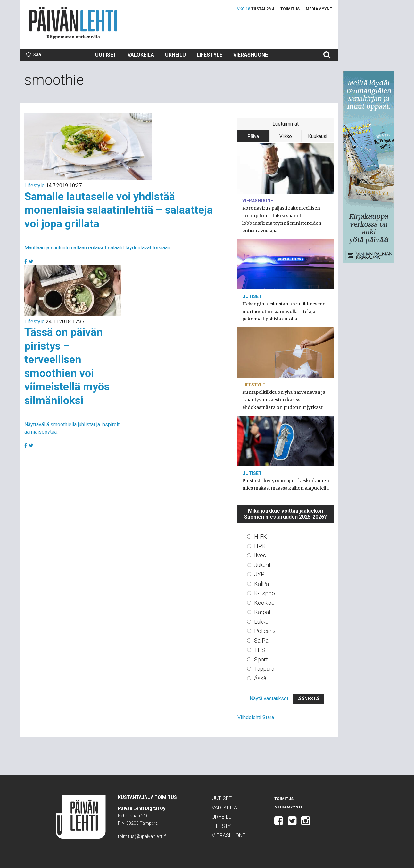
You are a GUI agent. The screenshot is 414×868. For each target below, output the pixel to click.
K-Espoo (265, 593)
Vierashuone (251, 55)
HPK (260, 546)
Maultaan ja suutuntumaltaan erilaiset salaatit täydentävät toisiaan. (98, 248)
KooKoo (264, 603)
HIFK (261, 536)
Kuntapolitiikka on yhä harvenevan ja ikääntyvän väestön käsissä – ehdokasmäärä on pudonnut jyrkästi (284, 400)
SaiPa (261, 641)
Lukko (261, 622)
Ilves (260, 555)
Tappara (264, 669)
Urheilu (175, 55)
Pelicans (265, 631)
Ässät (261, 678)
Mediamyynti (320, 9)
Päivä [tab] (253, 136)
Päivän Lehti (73, 23)
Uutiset (106, 55)
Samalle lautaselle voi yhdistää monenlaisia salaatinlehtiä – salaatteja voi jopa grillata (119, 210)
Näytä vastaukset (269, 698)
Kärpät (262, 612)
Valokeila (141, 55)
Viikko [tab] (286, 136)
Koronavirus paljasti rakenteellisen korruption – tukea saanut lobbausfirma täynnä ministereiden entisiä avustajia (282, 219)
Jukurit (262, 565)
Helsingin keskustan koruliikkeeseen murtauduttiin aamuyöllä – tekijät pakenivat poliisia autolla (284, 311)
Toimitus (290, 9)
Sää (33, 55)
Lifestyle (210, 55)
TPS (260, 650)
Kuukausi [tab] (318, 136)
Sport (261, 659)
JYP (259, 574)
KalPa (261, 584)
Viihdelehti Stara (256, 717)
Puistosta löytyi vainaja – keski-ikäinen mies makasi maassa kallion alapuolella (286, 484)
